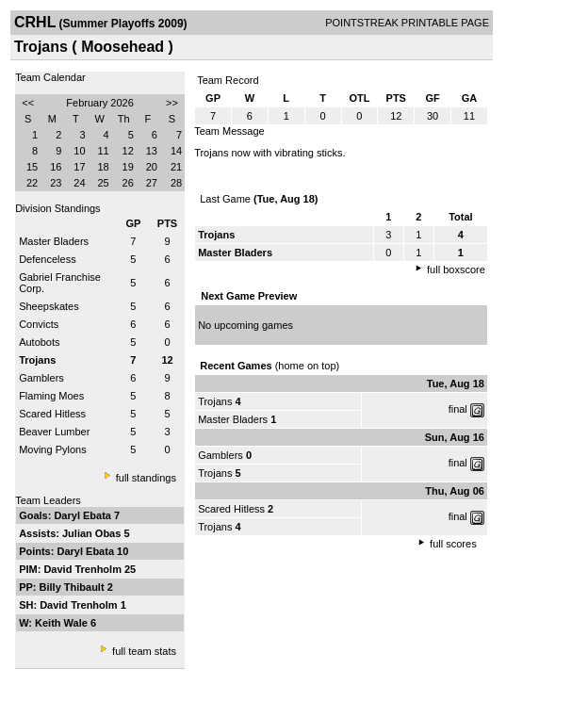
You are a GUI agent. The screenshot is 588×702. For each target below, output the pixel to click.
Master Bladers (54, 241)
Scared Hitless (52, 414)
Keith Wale (63, 623)
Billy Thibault (73, 587)
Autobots (39, 342)
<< (28, 103)
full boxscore (456, 269)
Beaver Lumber (54, 432)
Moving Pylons (53, 449)
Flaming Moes (51, 396)
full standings (146, 478)
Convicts (39, 324)
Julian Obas (93, 533)
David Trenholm (84, 569)
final (458, 409)
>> (172, 103)
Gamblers (41, 378)
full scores (453, 544)
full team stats (144, 651)
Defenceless (48, 259)
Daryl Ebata (84, 515)
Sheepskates (49, 306)
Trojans (215, 401)
